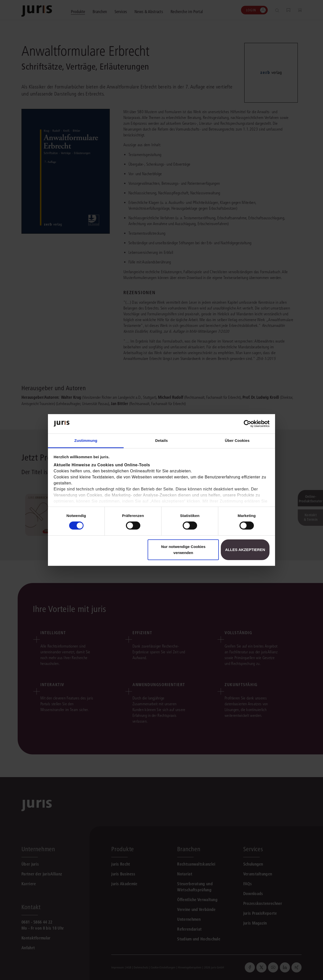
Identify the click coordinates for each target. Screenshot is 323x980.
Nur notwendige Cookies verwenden (183, 550)
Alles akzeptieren (245, 550)
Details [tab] (161, 440)
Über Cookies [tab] (237, 440)
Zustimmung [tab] (86, 440)
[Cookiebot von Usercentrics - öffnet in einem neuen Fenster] (247, 424)
